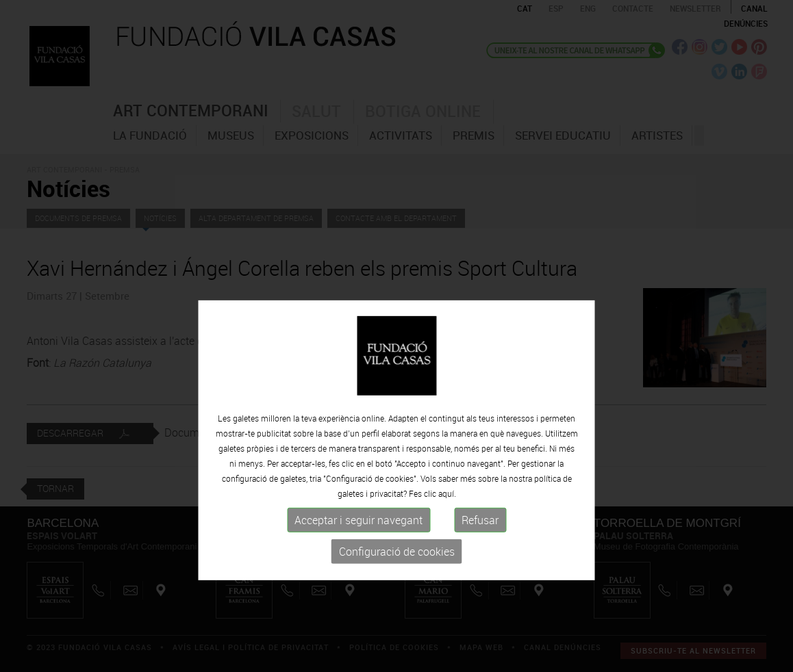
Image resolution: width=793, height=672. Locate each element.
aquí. (447, 527)
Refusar (480, 554)
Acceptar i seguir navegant (358, 554)
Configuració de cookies (397, 585)
